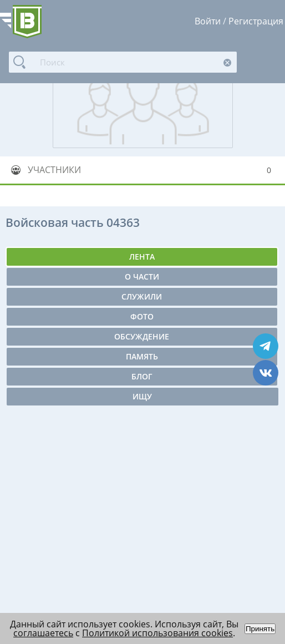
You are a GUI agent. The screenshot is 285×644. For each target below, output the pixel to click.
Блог (142, 376)
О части (142, 277)
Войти (208, 21)
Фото (142, 316)
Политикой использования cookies (157, 633)
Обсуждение (142, 336)
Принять (260, 629)
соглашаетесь (43, 633)
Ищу (142, 396)
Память (142, 356)
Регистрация (256, 21)
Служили (142, 296)
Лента (142, 257)
